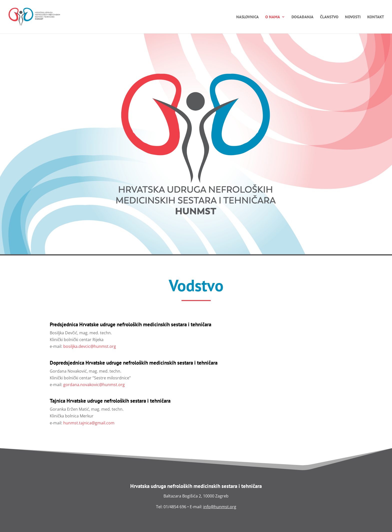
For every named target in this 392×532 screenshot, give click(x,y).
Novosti (353, 17)
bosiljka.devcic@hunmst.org (90, 346)
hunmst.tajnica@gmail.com (89, 423)
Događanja (302, 17)
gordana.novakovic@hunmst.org (94, 385)
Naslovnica (247, 17)
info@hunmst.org (220, 507)
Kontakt (376, 17)
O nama (273, 17)
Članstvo (329, 17)
